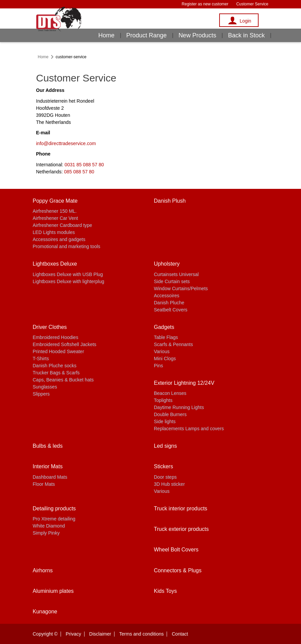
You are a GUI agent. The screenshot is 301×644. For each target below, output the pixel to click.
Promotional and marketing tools (66, 246)
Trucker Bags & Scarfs (56, 373)
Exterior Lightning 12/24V (184, 383)
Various (162, 351)
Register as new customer (205, 4)
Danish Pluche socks (55, 366)
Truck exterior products (181, 529)
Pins (158, 366)
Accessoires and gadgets (59, 239)
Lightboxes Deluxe (55, 264)
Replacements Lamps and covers (189, 429)
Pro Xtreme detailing (54, 519)
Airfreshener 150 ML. (55, 211)
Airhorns (43, 570)
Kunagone (45, 612)
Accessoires (166, 296)
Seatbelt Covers (171, 310)
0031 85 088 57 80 (84, 165)
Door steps (165, 477)
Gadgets (164, 327)
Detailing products (54, 509)
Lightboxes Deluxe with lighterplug (68, 281)
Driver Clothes (50, 327)
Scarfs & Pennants (173, 344)
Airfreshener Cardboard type (62, 225)
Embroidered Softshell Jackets (64, 344)
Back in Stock (246, 35)
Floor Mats (44, 484)
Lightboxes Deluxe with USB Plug (68, 274)
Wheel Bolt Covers (176, 550)
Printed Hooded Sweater (58, 351)
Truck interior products (181, 509)
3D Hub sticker (169, 484)
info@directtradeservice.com (66, 143)
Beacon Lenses (170, 393)
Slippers (41, 394)
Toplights (163, 400)
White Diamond (49, 526)
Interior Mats (48, 466)
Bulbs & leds (48, 446)
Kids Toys (165, 591)
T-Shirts (41, 359)
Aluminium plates (53, 591)
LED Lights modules (54, 232)
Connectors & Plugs (178, 570)
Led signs (165, 446)
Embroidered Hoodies (55, 337)
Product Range (146, 35)
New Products (197, 35)
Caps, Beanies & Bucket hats (63, 380)
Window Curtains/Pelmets (181, 289)
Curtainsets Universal (176, 274)
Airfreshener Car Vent (55, 218)
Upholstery (167, 264)
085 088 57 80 (79, 172)
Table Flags (166, 337)
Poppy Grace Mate (55, 201)
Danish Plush (170, 201)
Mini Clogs (165, 359)
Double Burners (170, 414)
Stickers (163, 466)
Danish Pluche (169, 303)
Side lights (165, 421)
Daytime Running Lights (179, 407)
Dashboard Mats (50, 477)
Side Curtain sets (172, 281)
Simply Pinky (46, 533)
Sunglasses (45, 387)
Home (106, 35)
